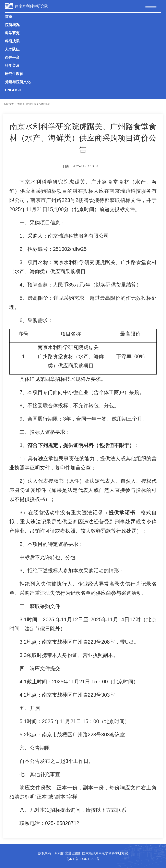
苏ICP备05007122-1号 (83, 859)
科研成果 (12, 41)
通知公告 (31, 104)
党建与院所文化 (18, 82)
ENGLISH (13, 90)
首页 (9, 17)
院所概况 (12, 25)
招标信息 (45, 104)
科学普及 (12, 66)
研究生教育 (14, 74)
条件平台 (12, 57)
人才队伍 (12, 49)
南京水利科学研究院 (32, 6)
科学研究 (12, 33)
